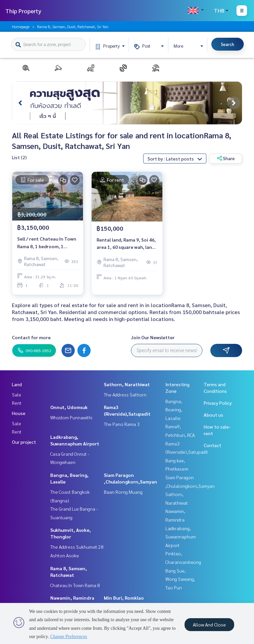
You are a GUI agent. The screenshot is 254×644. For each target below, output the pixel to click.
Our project (24, 442)
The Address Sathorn (125, 394)
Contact (212, 445)
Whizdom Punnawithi (71, 417)
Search (228, 44)
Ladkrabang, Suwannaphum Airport (181, 537)
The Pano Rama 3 (122, 424)
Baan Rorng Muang (123, 492)
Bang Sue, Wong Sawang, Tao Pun (180, 579)
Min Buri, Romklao (124, 598)
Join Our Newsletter (153, 337)
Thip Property (23, 11)
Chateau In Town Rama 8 (75, 585)
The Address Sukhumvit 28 (77, 547)
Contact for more (31, 337)
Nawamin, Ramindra (72, 598)
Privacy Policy (218, 403)
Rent (17, 403)
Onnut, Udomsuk (69, 407)
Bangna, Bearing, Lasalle (174, 410)
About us (213, 415)
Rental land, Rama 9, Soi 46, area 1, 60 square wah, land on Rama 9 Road (126, 244)
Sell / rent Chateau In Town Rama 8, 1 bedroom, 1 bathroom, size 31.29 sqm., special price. (47, 243)
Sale (17, 394)
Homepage (21, 26)
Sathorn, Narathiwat (127, 384)
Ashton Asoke (65, 555)
